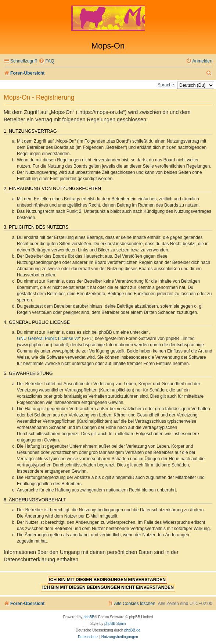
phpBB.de (132, 630)
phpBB (89, 617)
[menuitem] (46, 61)
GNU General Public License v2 (48, 339)
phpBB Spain (115, 624)
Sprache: (166, 85)
